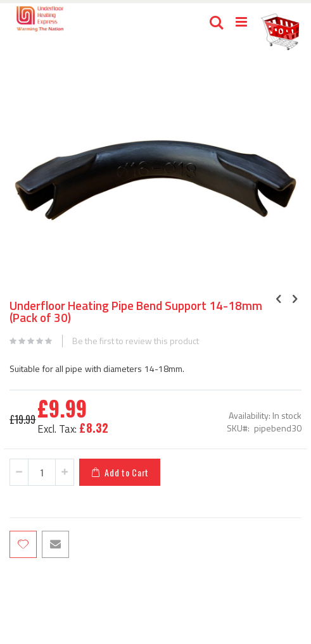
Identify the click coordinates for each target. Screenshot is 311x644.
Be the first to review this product (136, 341)
